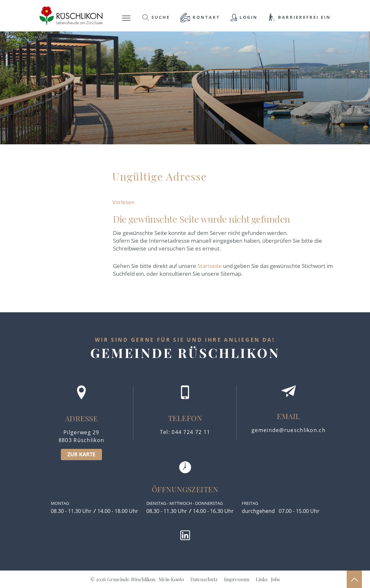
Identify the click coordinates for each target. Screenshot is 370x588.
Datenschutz (204, 579)
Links (262, 579)
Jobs (275, 579)
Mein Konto (171, 579)
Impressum (237, 579)
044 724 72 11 (191, 432)
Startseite (210, 266)
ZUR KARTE (81, 454)
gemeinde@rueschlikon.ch (289, 430)
